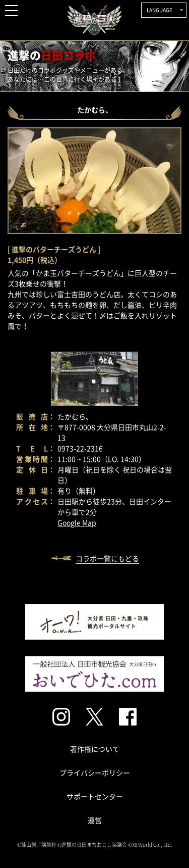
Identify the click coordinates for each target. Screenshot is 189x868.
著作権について (95, 749)
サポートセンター (95, 796)
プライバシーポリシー (95, 773)
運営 (95, 820)
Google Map (77, 522)
